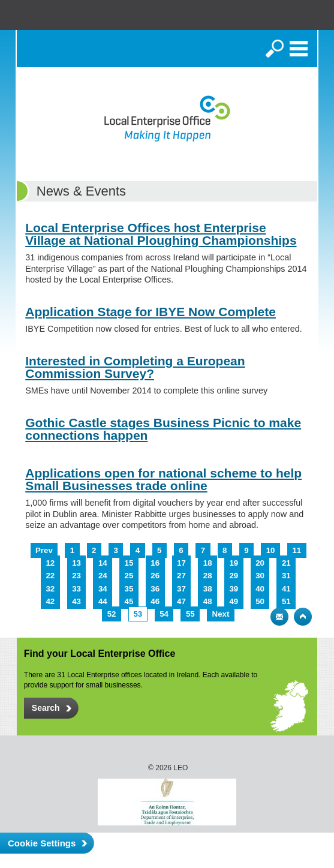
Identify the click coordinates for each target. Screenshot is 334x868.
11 (297, 550)
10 (271, 550)
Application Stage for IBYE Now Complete (151, 312)
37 (181, 589)
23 (76, 576)
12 (50, 563)
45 (129, 601)
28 (208, 576)
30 (260, 576)
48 (208, 601)
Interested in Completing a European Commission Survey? (135, 367)
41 (286, 589)
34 (103, 589)
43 (76, 601)
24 (103, 576)
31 (286, 576)
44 (103, 601)
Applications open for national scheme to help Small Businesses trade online (163, 479)
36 (155, 589)
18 (208, 563)
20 (260, 563)
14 (103, 563)
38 (208, 589)
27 (181, 576)
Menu (299, 49)
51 (286, 601)
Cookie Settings (42, 843)
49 (234, 601)
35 (129, 589)
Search (275, 49)
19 (234, 563)
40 (260, 589)
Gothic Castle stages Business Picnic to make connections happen (163, 429)
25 (129, 576)
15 (129, 563)
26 (155, 576)
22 (50, 576)
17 (181, 563)
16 (155, 563)
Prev (44, 550)
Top (303, 617)
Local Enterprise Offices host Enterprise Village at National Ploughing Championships (161, 234)
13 (76, 563)
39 (234, 589)
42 (50, 601)
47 (181, 601)
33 (76, 589)
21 (286, 563)
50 (260, 601)
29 (234, 576)
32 (50, 589)
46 (155, 601)
